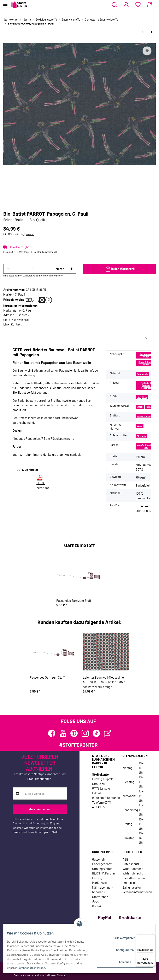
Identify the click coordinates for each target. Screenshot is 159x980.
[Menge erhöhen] (71, 269)
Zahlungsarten (132, 887)
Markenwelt (100, 883)
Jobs (95, 901)
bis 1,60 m (142, 397)
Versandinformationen (137, 892)
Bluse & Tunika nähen (146, 363)
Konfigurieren (122, 950)
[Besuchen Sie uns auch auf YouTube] (63, 733)
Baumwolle (143, 374)
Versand (30, 234)
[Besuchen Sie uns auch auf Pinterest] (74, 733)
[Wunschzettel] (138, 5)
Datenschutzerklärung (26, 823)
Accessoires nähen (146, 355)
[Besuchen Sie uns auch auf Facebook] (52, 733)
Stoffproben (100, 897)
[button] (114, 5)
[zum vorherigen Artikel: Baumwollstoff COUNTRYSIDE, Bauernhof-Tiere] (143, 32)
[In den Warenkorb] (119, 269)
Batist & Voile (144, 416)
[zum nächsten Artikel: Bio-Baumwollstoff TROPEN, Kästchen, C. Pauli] (151, 32)
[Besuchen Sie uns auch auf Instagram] (85, 733)
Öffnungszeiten (102, 869)
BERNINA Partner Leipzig (104, 876)
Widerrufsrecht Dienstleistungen (134, 876)
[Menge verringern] (8, 269)
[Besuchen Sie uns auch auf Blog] (108, 733)
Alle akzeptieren (122, 938)
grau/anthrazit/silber (146, 446)
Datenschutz (131, 864)
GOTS (140, 407)
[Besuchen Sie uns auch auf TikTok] (96, 733)
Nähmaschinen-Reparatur (103, 890)
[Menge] (33, 269)
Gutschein (99, 859)
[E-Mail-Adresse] (44, 793)
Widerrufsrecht (133, 869)
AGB (125, 859)
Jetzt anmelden (40, 809)
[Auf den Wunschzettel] (147, 51)
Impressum (130, 883)
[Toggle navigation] (5, 3)
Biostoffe (142, 436)
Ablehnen (122, 962)
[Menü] (152, 937)
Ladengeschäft (102, 864)
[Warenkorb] (150, 5)
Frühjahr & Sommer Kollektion (146, 385)
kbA (149, 407)
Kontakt (16, 324)
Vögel (140, 426)
